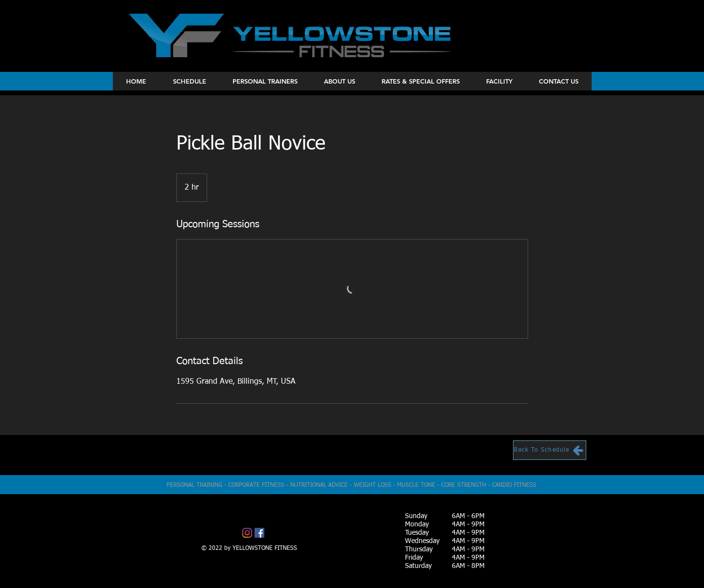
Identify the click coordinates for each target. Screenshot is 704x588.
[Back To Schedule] (550, 450)
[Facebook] (259, 533)
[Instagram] (247, 533)
